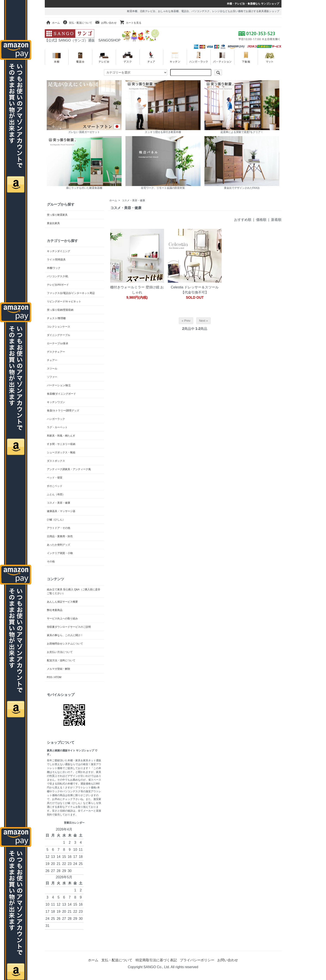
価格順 (261, 220)
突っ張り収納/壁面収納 (60, 310)
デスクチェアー (56, 352)
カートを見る (131, 23)
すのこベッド (55, 486)
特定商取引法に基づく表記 (156, 960)
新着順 (276, 220)
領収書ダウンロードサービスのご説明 (69, 627)
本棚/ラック (54, 268)
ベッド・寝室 (55, 478)
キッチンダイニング (59, 251)
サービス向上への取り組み (62, 618)
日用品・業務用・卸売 (60, 536)
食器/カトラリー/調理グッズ (63, 411)
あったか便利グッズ (59, 545)
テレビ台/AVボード (58, 285)
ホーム (53, 23)
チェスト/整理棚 (56, 318)
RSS (50, 677)
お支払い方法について (60, 652)
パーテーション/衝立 (59, 385)
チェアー (52, 360)
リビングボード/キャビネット (64, 302)
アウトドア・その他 (59, 528)
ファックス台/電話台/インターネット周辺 (71, 293)
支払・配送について (77, 23)
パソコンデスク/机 (58, 276)
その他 (51, 562)
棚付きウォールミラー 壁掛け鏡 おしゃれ (137, 290)
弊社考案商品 (55, 610)
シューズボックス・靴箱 (61, 452)
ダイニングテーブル (59, 335)
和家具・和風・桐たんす (61, 436)
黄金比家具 (53, 223)
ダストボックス (56, 461)
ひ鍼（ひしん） (56, 520)
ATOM (58, 677)
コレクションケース (59, 327)
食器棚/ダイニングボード (61, 394)
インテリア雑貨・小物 (60, 553)
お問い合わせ (106, 23)
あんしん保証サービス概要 (62, 602)
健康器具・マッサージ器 (61, 511)
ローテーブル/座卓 (58, 343)
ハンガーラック (56, 419)
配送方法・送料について (61, 660)
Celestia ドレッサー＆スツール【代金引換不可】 (195, 290)
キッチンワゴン (56, 402)
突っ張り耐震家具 (57, 215)
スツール (52, 369)
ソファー (52, 377)
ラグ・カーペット (57, 427)
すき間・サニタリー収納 (61, 444)
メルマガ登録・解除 (59, 669)
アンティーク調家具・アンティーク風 (69, 469)
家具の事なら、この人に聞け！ (65, 635)
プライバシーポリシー (197, 960)
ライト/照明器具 (56, 260)
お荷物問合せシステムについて (65, 644)
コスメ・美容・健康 (133, 200)
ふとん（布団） (56, 494)
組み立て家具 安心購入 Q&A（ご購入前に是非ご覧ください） (74, 591)
